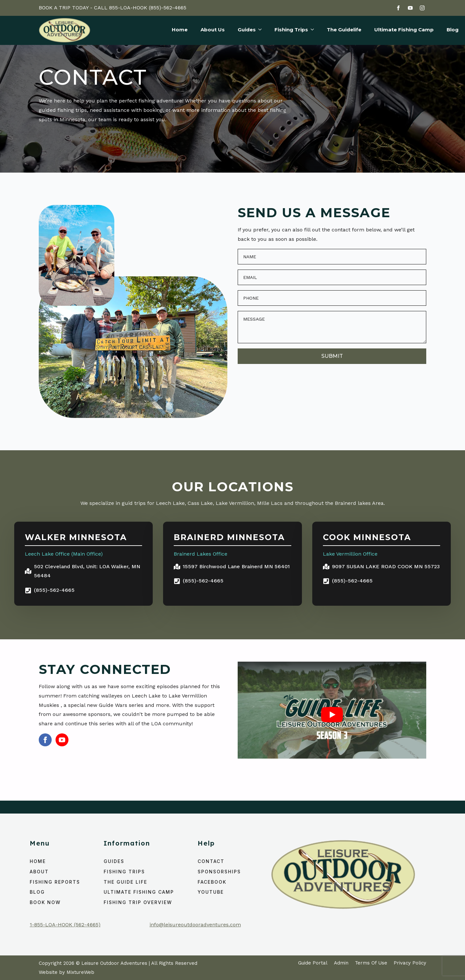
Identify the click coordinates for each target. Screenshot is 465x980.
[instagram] (422, 8)
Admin (341, 963)
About (39, 872)
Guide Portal (313, 963)
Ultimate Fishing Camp (404, 30)
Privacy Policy (410, 963)
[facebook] (398, 8)
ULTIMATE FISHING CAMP (139, 892)
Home (180, 30)
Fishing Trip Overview (138, 902)
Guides (247, 30)
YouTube (211, 892)
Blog (453, 30)
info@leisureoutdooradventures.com (195, 925)
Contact (211, 861)
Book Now (45, 902)
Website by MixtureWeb (67, 972)
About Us (213, 30)
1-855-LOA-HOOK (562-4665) (65, 925)
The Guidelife (344, 30)
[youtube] (410, 8)
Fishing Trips (291, 30)
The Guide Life (125, 882)
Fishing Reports (55, 882)
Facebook (212, 882)
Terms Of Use (371, 963)
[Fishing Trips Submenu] (311, 30)
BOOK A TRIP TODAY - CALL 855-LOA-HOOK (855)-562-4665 (113, 8)
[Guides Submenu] (259, 30)
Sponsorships (219, 872)
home (38, 861)
